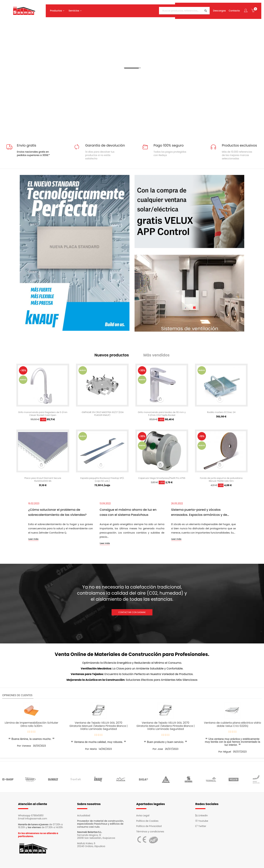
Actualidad (84, 816)
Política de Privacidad (149, 827)
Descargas (217, 9)
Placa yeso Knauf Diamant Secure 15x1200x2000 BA (43, 481)
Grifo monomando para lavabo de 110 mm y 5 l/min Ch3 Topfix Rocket (162, 415)
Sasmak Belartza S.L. (90, 833)
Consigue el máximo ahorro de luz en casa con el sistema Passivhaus (128, 513)
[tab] (115, 356)
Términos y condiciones (150, 832)
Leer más (33, 540)
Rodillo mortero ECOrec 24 (221, 413)
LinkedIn (202, 816)
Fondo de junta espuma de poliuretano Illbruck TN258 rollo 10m (221, 481)
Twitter (201, 827)
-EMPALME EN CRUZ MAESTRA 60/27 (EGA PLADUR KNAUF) (102, 415)
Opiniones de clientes (17, 696)
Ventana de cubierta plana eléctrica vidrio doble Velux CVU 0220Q (232, 725)
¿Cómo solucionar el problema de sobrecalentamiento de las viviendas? (57, 513)
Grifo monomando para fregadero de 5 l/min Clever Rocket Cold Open (43, 415)
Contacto (232, 9)
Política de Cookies (147, 822)
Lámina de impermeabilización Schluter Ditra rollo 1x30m (31, 725)
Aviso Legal (143, 816)
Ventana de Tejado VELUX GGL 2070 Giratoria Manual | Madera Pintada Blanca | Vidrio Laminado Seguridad (98, 727)
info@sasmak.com (36, 819)
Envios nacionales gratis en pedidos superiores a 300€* (33, 153)
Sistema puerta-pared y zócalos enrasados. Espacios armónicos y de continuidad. (199, 513)
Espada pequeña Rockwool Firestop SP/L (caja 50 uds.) (102, 481)
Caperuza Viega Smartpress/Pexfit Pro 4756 (162, 481)
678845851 (37, 816)
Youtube (202, 822)
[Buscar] (182, 9)
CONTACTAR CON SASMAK (132, 613)
